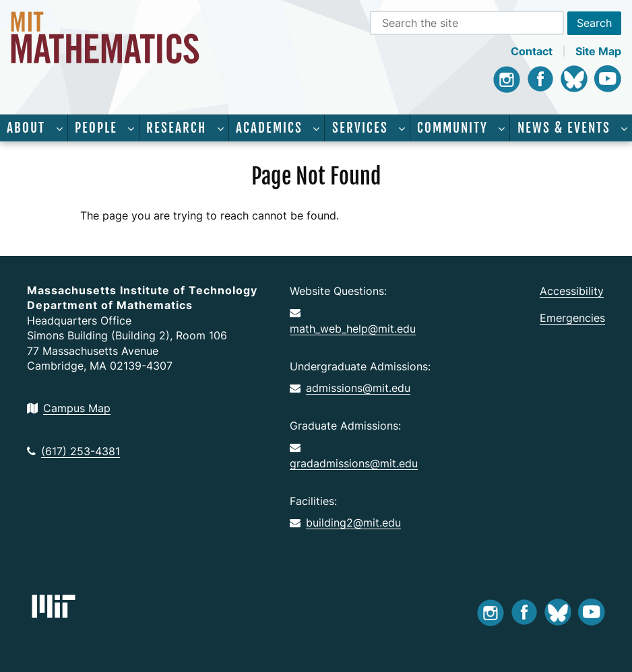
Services (360, 128)
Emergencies (572, 318)
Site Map (598, 51)
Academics (269, 128)
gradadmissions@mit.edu (354, 456)
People (96, 128)
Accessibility (572, 291)
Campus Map (69, 408)
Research (176, 128)
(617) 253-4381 (73, 451)
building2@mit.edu (345, 523)
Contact (532, 51)
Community (452, 128)
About (26, 128)
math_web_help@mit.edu (353, 321)
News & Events (564, 128)
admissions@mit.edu (350, 388)
